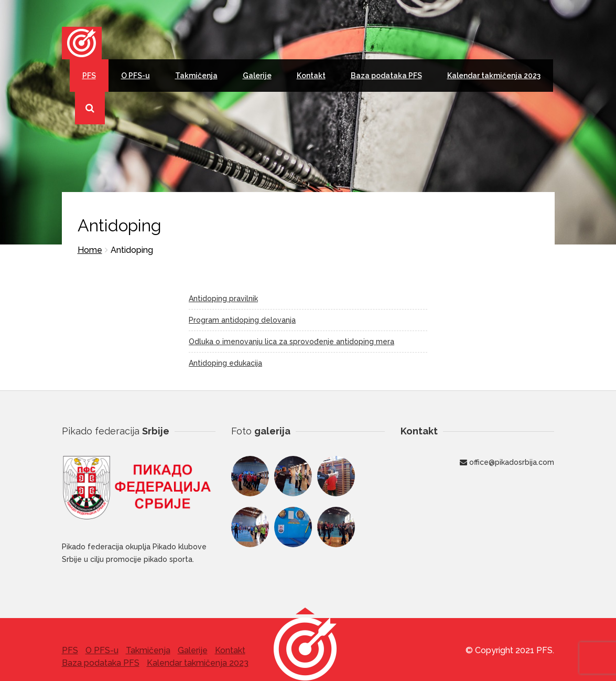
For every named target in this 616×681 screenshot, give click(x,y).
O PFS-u (136, 76)
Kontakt (311, 76)
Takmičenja (196, 76)
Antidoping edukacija (225, 363)
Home (90, 250)
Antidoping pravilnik (223, 299)
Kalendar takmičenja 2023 (494, 76)
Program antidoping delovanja (242, 320)
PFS (89, 76)
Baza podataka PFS (386, 76)
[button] (305, 648)
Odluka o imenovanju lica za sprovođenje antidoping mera (291, 342)
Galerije (257, 76)
